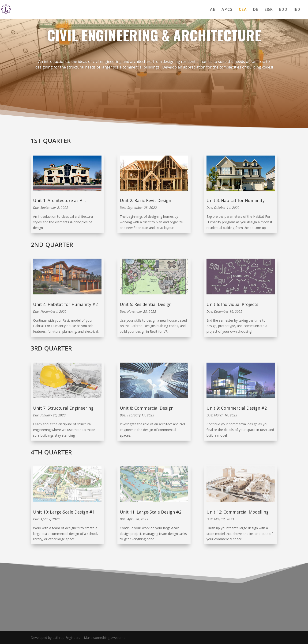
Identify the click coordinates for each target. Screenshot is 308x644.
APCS (227, 10)
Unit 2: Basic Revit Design (145, 200)
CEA (243, 10)
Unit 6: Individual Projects (232, 304)
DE (256, 10)
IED (297, 10)
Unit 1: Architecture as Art (60, 200)
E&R (269, 10)
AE (213, 10)
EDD (283, 10)
